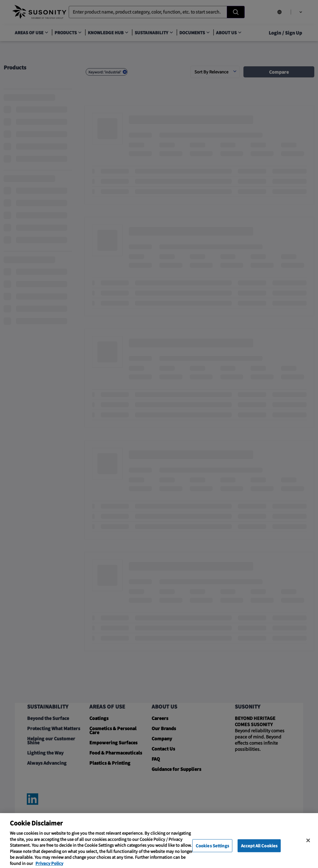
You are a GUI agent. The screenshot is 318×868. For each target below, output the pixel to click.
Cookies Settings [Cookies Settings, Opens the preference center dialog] (212, 851)
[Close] (308, 846)
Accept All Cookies (259, 851)
